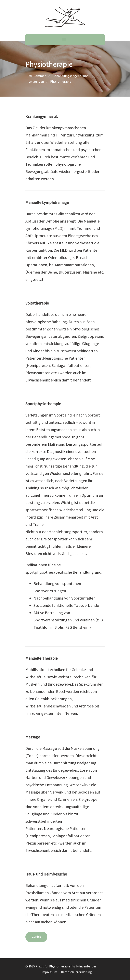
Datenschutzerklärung (76, 972)
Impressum (49, 972)
